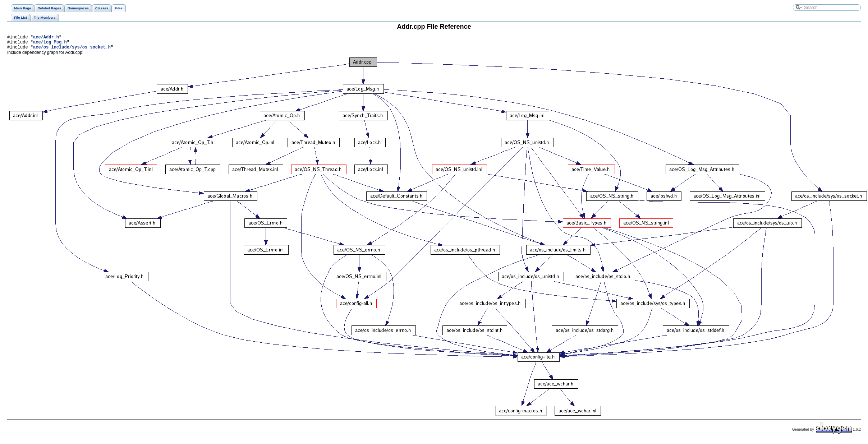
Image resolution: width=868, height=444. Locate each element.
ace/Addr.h (46, 38)
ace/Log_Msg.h (50, 44)
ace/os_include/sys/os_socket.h (72, 50)
